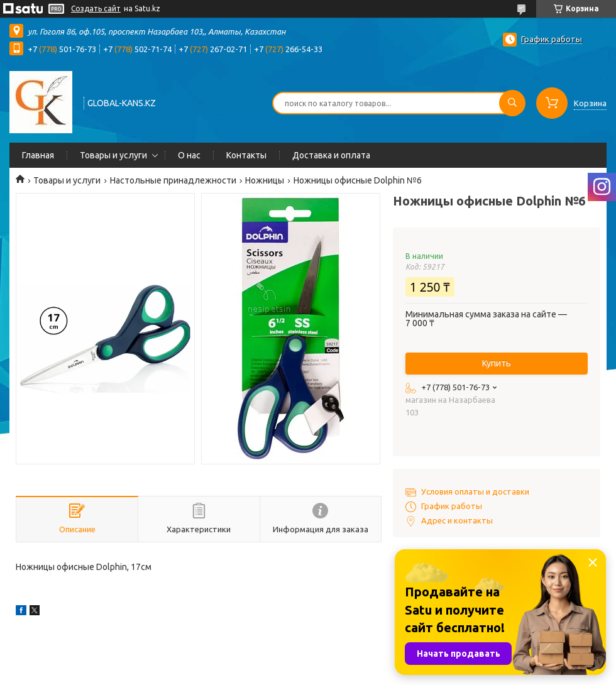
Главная (38, 155)
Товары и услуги (113, 155)
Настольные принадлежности (173, 180)
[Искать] (512, 103)
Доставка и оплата (331, 155)
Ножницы (265, 180)
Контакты (246, 155)
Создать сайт (96, 8)
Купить (497, 363)
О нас (189, 155)
